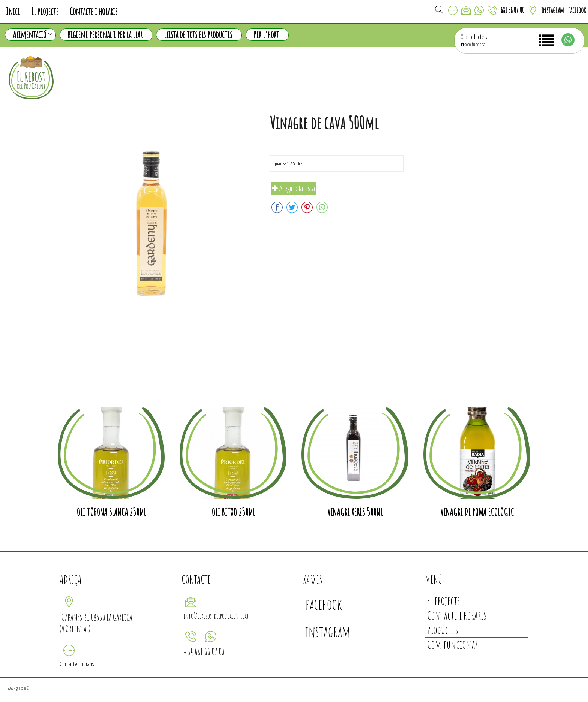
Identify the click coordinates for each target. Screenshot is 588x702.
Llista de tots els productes (198, 35)
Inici (13, 11)
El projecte (45, 11)
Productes (442, 630)
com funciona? (473, 44)
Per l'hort (266, 35)
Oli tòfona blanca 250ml (111, 512)
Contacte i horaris (94, 11)
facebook (577, 10)
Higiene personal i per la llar (105, 35)
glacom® (23, 688)
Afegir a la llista (293, 188)
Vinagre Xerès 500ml (355, 512)
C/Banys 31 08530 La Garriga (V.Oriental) (96, 623)
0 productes (474, 37)
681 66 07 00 (512, 10)
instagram (553, 10)
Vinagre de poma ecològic (477, 512)
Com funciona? (452, 644)
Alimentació (32, 35)
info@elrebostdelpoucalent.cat (216, 616)
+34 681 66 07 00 (204, 652)
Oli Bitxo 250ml (233, 512)
